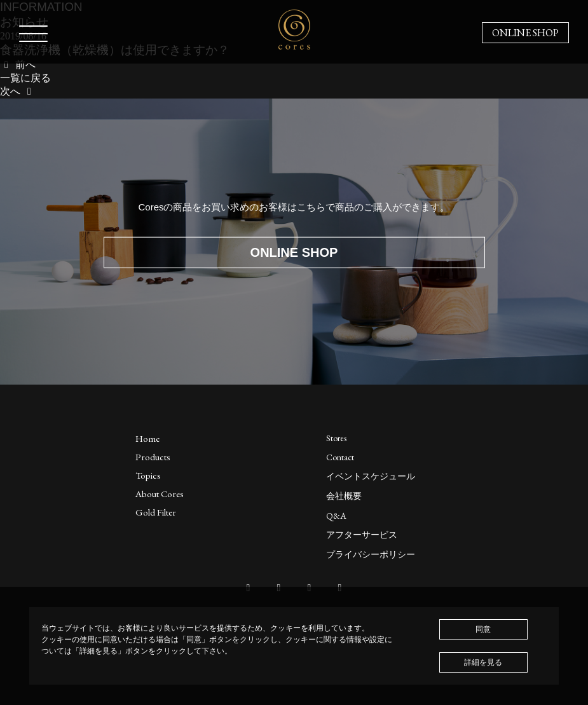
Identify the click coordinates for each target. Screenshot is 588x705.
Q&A (336, 516)
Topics (148, 475)
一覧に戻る (25, 78)
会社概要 (344, 496)
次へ (18, 91)
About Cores (160, 494)
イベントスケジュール (371, 476)
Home (147, 438)
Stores (336, 438)
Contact (340, 457)
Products (153, 457)
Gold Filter (156, 512)
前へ (18, 65)
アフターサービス (362, 535)
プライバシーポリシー (371, 554)
